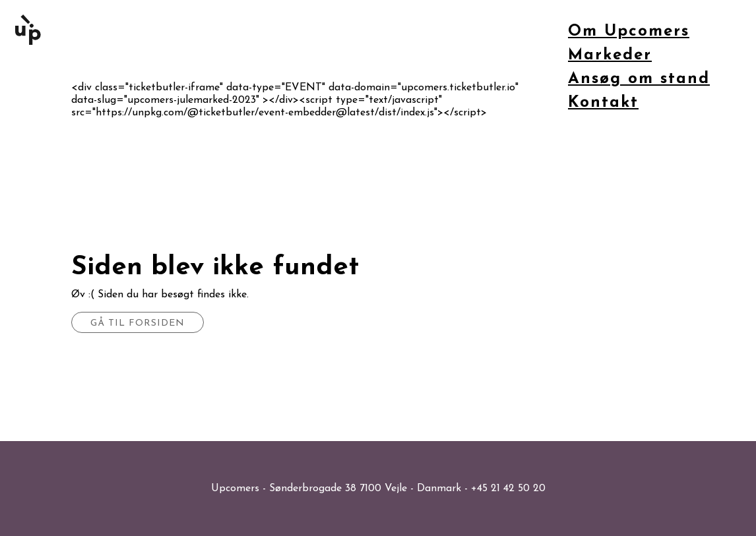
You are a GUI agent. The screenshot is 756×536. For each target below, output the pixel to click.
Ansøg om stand (639, 79)
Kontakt (603, 103)
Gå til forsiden (138, 323)
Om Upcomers (629, 32)
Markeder (610, 55)
